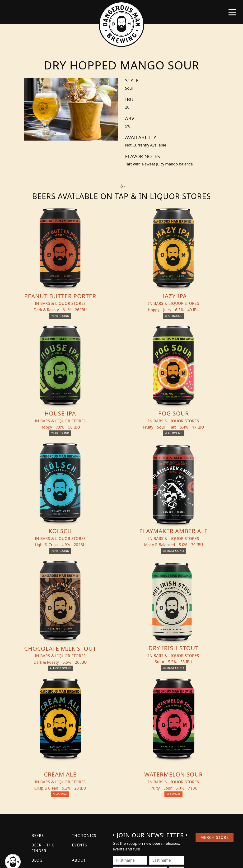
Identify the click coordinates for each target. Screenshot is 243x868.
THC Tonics (84, 726)
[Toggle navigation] (232, 12)
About (79, 751)
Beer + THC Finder (43, 739)
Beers (38, 726)
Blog (37, 751)
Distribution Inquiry (46, 763)
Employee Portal (165, 860)
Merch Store (214, 728)
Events (79, 736)
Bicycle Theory (141, 860)
